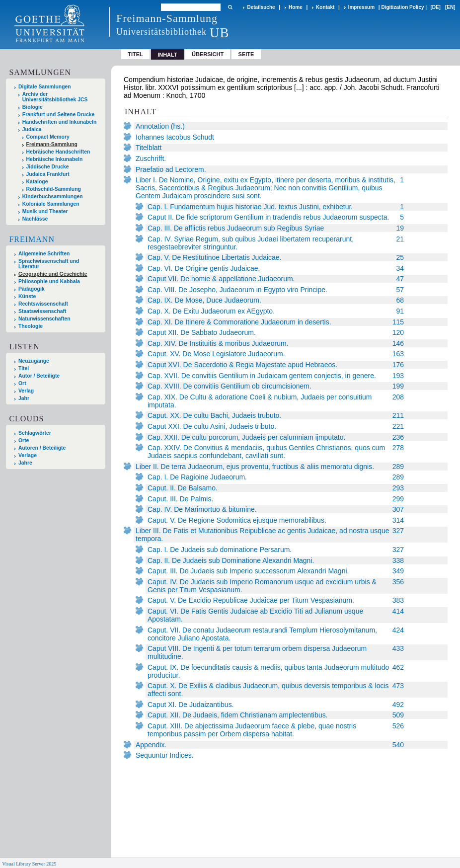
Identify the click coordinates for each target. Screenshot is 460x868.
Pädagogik (32, 289)
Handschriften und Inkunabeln (60, 122)
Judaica (32, 129)
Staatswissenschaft (42, 311)
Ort (22, 383)
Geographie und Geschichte (53, 274)
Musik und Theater (45, 211)
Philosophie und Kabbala (49, 281)
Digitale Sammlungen (45, 87)
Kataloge (37, 182)
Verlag (26, 391)
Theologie (31, 326)
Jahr (24, 398)
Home (296, 7)
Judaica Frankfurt (48, 174)
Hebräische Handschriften (58, 152)
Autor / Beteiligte (39, 376)
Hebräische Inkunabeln (55, 159)
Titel (135, 54)
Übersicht (208, 54)
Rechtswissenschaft (43, 304)
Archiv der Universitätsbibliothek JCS (55, 97)
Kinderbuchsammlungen (53, 197)
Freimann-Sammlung (52, 144)
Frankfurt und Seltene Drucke (59, 115)
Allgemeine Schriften (44, 254)
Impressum (361, 7)
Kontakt (325, 7)
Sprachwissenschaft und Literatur (49, 264)
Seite (246, 54)
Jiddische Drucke (48, 167)
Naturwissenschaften (44, 319)
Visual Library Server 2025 (29, 864)
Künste (27, 296)
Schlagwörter (35, 433)
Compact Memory (48, 137)
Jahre (25, 463)
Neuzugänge (34, 361)
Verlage (28, 455)
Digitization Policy (402, 7)
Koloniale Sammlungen (51, 204)
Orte (24, 440)
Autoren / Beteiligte (42, 448)
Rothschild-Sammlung (54, 189)
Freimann (32, 239)
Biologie (33, 107)
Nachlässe (35, 219)
